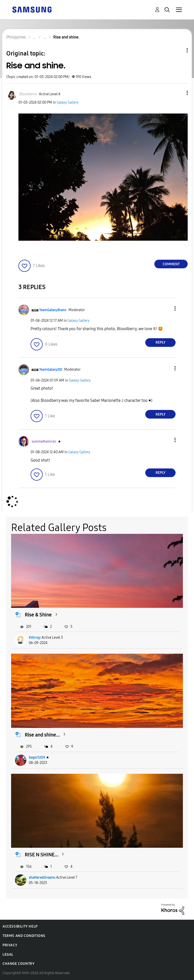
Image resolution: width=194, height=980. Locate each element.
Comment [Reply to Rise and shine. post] (171, 264)
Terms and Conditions (24, 936)
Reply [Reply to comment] (161, 342)
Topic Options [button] (179, 50)
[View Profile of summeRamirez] (44, 441)
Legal (8, 955)
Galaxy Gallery (68, 102)
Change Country (18, 964)
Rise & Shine (38, 615)
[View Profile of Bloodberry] (28, 94)
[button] (179, 93)
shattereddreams (42, 878)
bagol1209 (37, 757)
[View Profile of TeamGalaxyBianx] (53, 310)
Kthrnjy (35, 638)
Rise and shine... (42, 735)
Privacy (10, 945)
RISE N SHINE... (42, 855)
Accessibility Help (20, 926)
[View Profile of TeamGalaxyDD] (51, 370)
